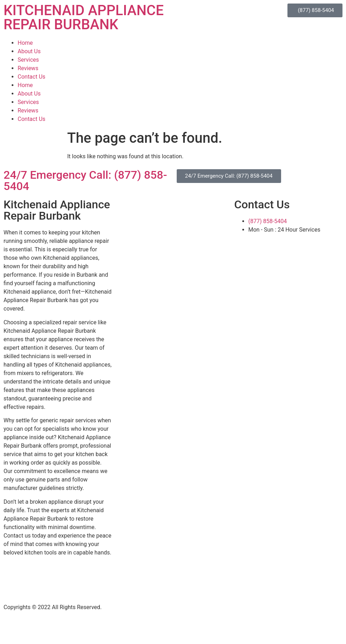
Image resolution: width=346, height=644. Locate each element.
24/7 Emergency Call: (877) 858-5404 (85, 180)
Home (25, 43)
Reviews (28, 68)
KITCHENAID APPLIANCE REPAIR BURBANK (84, 17)
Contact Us (32, 77)
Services (28, 60)
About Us (29, 51)
